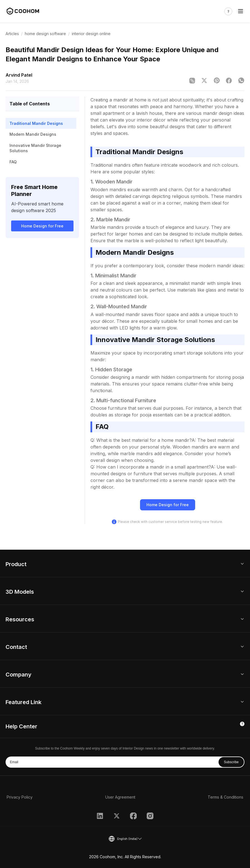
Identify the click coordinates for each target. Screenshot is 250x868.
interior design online (91, 34)
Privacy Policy (20, 797)
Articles (12, 34)
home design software (45, 34)
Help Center (21, 726)
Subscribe (231, 762)
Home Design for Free (42, 226)
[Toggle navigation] (241, 11)
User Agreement (120, 797)
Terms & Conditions (226, 797)
